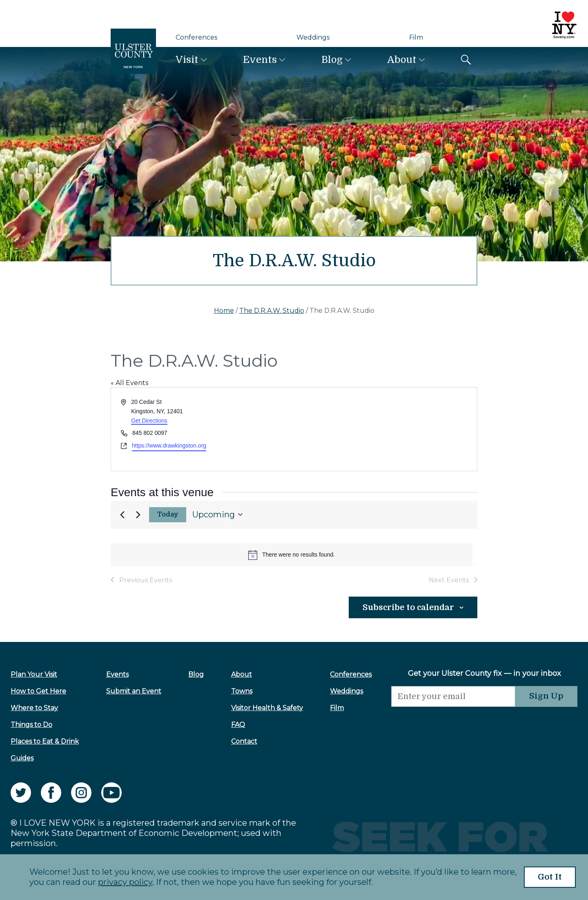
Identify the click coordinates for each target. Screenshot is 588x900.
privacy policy (125, 882)
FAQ (238, 725)
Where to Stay (34, 708)
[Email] (453, 696)
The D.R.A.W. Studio (272, 311)
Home (224, 311)
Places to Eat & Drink (45, 741)
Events (260, 60)
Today (168, 515)
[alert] (292, 555)
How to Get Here (38, 691)
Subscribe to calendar (408, 607)
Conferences (196, 37)
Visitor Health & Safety (267, 708)
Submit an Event (134, 691)
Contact (244, 741)
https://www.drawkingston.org (169, 446)
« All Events (129, 383)
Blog (332, 60)
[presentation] (453, 723)
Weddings (313, 37)
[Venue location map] (385, 429)
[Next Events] (138, 515)
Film (416, 37)
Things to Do (31, 725)
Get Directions (149, 421)
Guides (22, 758)
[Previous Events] (122, 515)
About (402, 60)
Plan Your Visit (34, 674)
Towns (242, 691)
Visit (187, 60)
